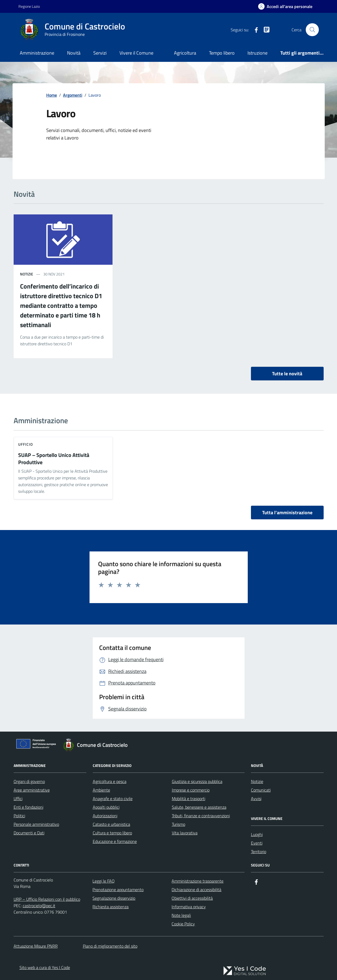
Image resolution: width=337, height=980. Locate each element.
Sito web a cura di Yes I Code (45, 967)
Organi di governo (29, 781)
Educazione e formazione (115, 841)
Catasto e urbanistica (111, 824)
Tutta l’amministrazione (287, 512)
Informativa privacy (189, 907)
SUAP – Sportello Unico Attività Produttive (54, 459)
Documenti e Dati (29, 833)
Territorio (259, 852)
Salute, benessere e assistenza (199, 807)
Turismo (179, 824)
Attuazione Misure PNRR (36, 946)
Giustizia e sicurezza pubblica (197, 781)
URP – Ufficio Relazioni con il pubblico (47, 899)
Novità (74, 53)
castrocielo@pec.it (39, 906)
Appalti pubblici (106, 807)
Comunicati (261, 790)
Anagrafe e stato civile (113, 799)
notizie (27, 274)
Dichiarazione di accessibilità (196, 890)
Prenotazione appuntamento (118, 890)
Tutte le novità (287, 374)
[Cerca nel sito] (312, 30)
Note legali (181, 915)
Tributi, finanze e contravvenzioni (201, 816)
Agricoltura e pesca (110, 781)
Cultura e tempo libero (112, 833)
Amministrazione (37, 53)
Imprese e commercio (191, 790)
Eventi (257, 843)
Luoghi (257, 834)
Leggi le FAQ (104, 881)
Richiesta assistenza (111, 907)
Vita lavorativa (185, 833)
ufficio (26, 444)
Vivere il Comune (136, 53)
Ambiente (101, 790)
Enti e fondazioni (28, 807)
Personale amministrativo (36, 824)
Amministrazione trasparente (197, 881)
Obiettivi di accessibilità (192, 898)
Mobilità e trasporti (189, 799)
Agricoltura (185, 53)
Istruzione (257, 53)
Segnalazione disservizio (114, 898)
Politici (19, 816)
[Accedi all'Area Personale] (285, 6)
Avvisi (256, 799)
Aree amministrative (32, 790)
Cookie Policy (183, 924)
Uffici (18, 799)
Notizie (257, 781)
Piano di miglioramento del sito (110, 946)
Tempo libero (222, 53)
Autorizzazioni (105, 816)
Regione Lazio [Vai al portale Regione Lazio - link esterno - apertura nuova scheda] (29, 6)
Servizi (100, 53)
